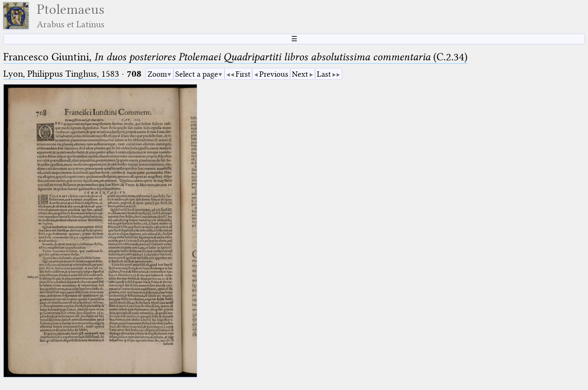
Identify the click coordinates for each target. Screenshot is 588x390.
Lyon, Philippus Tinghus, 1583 (61, 74)
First (243, 74)
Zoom (157, 74)
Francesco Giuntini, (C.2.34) (235, 57)
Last (324, 74)
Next (300, 74)
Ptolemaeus (71, 16)
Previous (274, 74)
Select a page (197, 74)
